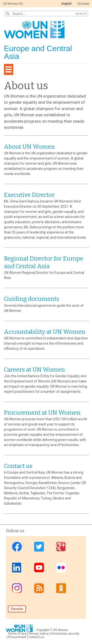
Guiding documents (32, 299)
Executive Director (29, 195)
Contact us (18, 466)
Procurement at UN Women (42, 413)
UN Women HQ (13, 4)
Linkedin (17, 567)
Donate (17, 609)
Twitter (39, 547)
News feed (39, 588)
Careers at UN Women (34, 370)
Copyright (43, 630)
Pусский (83, 4)
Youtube (39, 567)
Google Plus (61, 547)
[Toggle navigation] (9, 69)
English (67, 4)
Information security (65, 634)
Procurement (17, 637)
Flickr (61, 567)
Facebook (17, 547)
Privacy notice (39, 634)
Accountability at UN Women (45, 332)
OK (61, 588)
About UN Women (29, 147)
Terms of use (17, 634)
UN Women (60, 630)
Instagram (17, 588)
